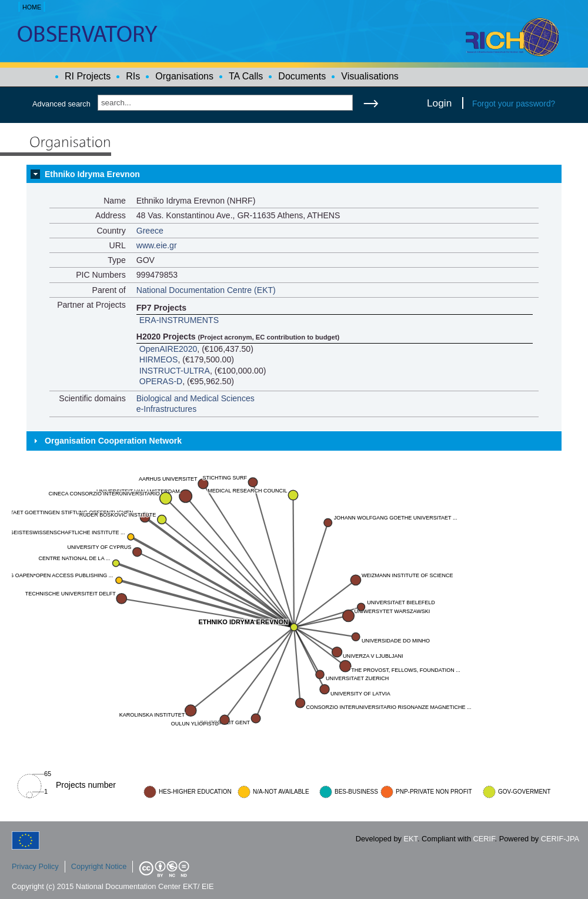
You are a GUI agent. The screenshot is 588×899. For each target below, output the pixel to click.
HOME (32, 7)
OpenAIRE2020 (168, 349)
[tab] (294, 174)
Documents (302, 76)
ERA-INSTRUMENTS (179, 320)
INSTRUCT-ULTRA (175, 371)
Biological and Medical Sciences (196, 398)
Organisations (184, 76)
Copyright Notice (99, 866)
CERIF (484, 839)
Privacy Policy (35, 866)
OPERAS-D (161, 381)
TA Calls (246, 76)
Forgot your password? (514, 104)
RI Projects (88, 76)
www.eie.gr (157, 245)
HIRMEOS (159, 359)
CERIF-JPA (560, 839)
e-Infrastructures (167, 409)
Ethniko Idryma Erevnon (92, 174)
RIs (133, 76)
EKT (411, 839)
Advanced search (61, 104)
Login (439, 103)
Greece (150, 231)
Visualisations (370, 76)
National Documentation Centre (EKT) (206, 290)
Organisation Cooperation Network (113, 441)
